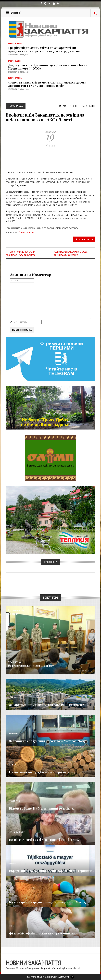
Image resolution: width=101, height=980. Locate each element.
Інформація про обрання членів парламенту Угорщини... (52, 871)
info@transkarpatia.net (69, 968)
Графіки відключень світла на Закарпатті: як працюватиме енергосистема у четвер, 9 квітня (44, 49)
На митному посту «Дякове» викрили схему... (43, 772)
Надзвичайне (14, 801)
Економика (13, 734)
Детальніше (85, 671)
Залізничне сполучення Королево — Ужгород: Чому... (49, 741)
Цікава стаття (84, 239)
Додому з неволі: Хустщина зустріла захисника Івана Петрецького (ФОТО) (48, 67)
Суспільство (15, 662)
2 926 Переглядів (69, 106)
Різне (11, 926)
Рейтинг (89, 106)
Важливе (12, 864)
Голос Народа (26, 232)
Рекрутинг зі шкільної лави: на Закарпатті (31, 666)
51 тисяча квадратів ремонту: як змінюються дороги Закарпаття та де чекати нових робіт (47, 84)
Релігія (12, 895)
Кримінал (13, 765)
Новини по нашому (17, 832)
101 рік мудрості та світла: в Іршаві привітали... (44, 840)
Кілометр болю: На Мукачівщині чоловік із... (42, 808)
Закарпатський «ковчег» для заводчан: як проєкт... (48, 705)
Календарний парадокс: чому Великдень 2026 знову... (49, 902)
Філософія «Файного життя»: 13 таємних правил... (47, 933)
